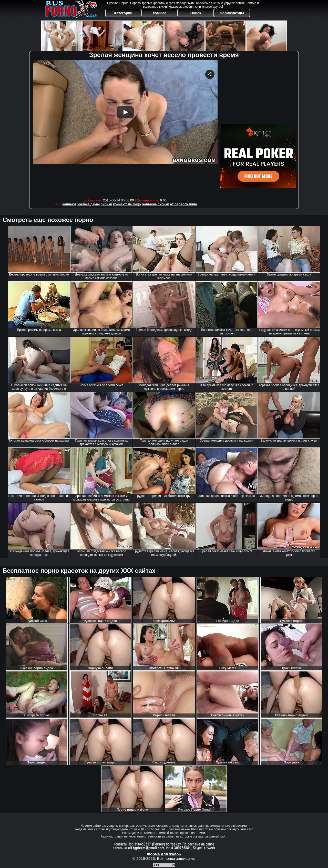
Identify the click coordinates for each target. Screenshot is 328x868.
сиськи (106, 204)
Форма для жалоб (164, 854)
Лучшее (160, 13)
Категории (123, 13)
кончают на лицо (127, 204)
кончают (69, 204)
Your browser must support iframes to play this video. (125, 128)
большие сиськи (155, 204)
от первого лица (184, 204)
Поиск (196, 13)
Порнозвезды (232, 13)
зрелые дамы (88, 204)
